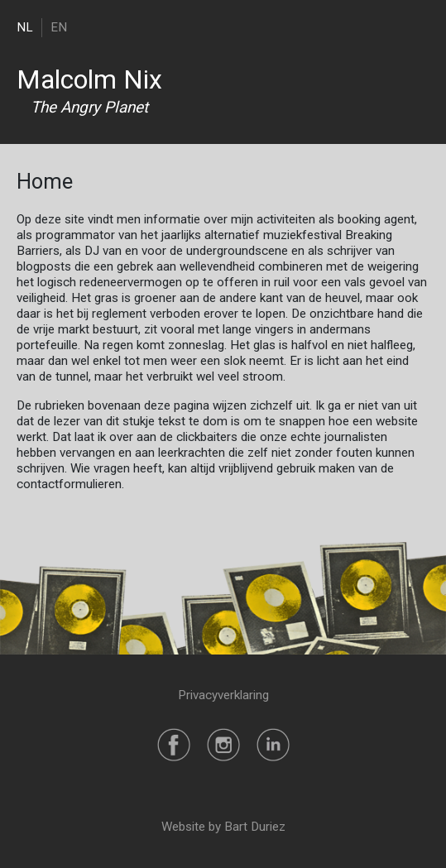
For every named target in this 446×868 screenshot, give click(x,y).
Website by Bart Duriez (223, 827)
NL (25, 27)
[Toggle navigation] (419, 27)
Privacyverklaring (223, 695)
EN (59, 27)
